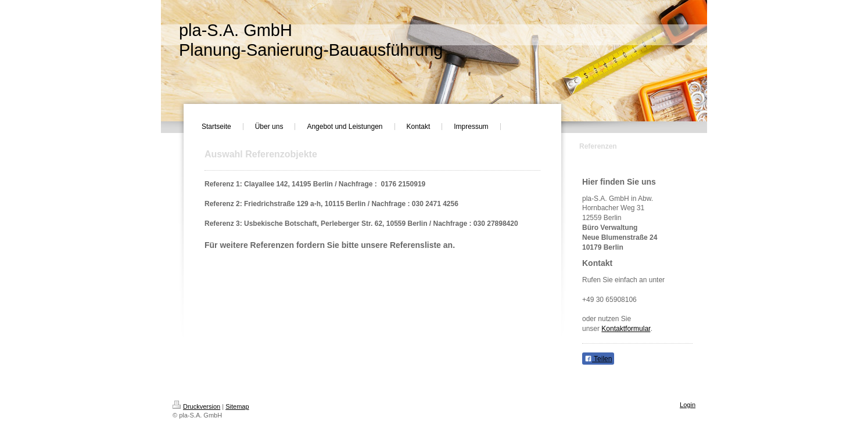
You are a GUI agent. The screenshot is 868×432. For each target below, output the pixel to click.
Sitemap (237, 406)
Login (688, 405)
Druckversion (196, 406)
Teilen (598, 359)
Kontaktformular (626, 329)
